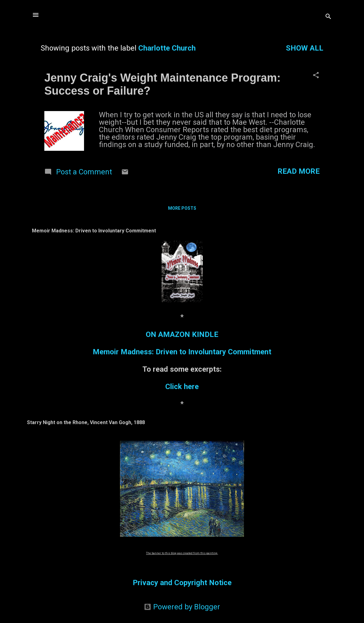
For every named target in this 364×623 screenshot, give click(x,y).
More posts (182, 208)
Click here (182, 387)
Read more (299, 171)
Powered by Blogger (182, 607)
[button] (316, 76)
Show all (305, 48)
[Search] (328, 17)
